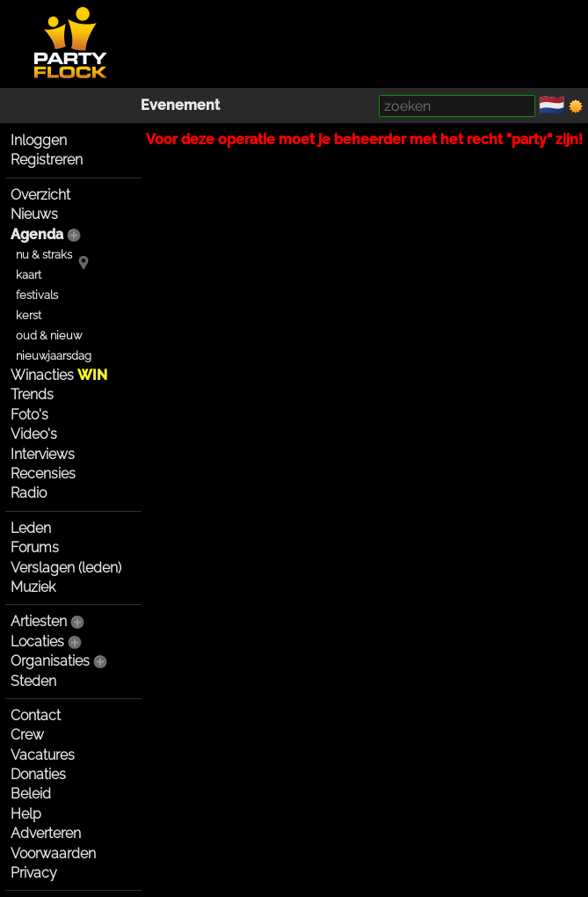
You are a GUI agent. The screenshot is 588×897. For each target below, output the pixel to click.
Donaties (38, 774)
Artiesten (39, 621)
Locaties (37, 642)
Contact (36, 715)
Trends (32, 394)
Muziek (33, 587)
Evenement (180, 105)
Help (26, 814)
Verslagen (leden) (66, 568)
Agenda (37, 234)
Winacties (59, 375)
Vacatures (43, 755)
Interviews (43, 454)
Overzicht (40, 195)
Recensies (43, 474)
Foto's (29, 415)
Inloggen (39, 140)
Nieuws (34, 214)
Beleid (31, 794)
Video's (34, 434)
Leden (31, 528)
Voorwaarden (53, 853)
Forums (35, 547)
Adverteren (46, 833)
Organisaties (50, 661)
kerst (29, 315)
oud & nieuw (49, 335)
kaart (29, 275)
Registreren (47, 160)
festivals (37, 295)
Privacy (34, 873)
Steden (33, 681)
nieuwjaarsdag (54, 356)
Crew (27, 735)
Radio (29, 493)
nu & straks (44, 255)
